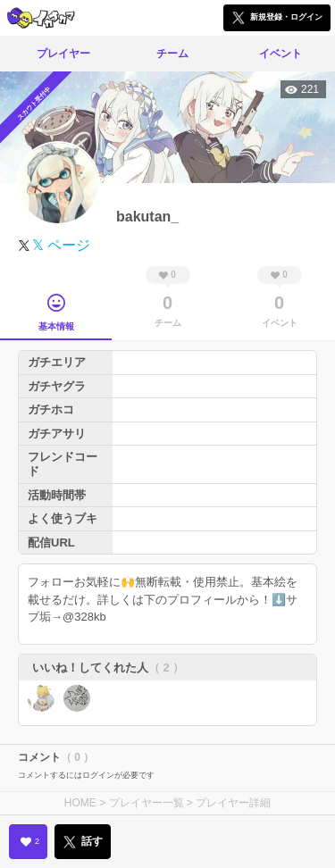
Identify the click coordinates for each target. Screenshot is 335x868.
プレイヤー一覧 (147, 803)
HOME (80, 803)
